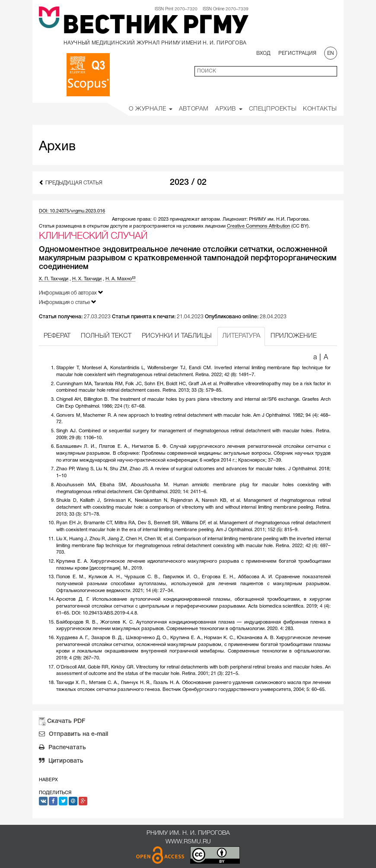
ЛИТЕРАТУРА (241, 336)
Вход (263, 53)
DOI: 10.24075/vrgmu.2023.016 (72, 211)
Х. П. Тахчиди (54, 279)
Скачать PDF (66, 721)
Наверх (48, 780)
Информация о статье (68, 302)
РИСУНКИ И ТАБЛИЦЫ (177, 336)
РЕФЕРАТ (57, 336)
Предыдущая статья (71, 182)
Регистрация (297, 53)
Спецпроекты (273, 109)
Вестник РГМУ (156, 27)
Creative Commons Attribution (258, 226)
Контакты (320, 109)
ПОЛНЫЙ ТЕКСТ (106, 336)
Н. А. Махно (120, 279)
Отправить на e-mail (73, 735)
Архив (229, 109)
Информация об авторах (71, 293)
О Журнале (151, 109)
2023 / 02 (188, 183)
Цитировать (61, 762)
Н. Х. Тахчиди (87, 279)
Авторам (194, 109)
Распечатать (62, 748)
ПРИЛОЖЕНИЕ (294, 336)
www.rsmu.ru (188, 842)
